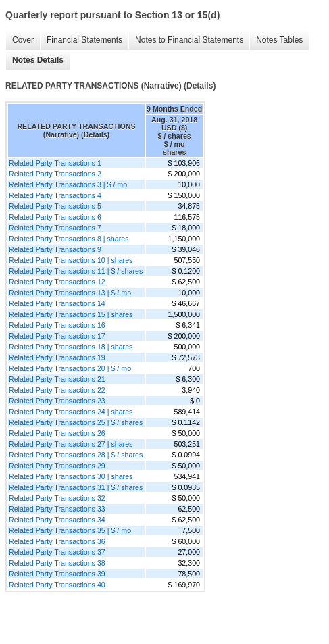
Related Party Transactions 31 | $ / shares (76, 487)
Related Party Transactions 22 (57, 390)
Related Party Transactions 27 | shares (71, 444)
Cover (23, 40)
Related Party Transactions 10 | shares (71, 260)
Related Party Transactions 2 (55, 174)
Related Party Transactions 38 (57, 563)
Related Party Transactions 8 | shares (69, 239)
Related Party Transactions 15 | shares (71, 314)
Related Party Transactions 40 (57, 585)
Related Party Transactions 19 (57, 357)
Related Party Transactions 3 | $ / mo (68, 184)
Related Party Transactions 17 (57, 336)
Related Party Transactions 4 (55, 195)
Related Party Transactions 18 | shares (71, 347)
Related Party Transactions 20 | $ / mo (70, 368)
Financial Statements (84, 40)
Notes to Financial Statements (189, 40)
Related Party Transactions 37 (57, 552)
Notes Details (38, 60)
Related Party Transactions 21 (57, 379)
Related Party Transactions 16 (57, 325)
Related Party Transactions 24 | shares (71, 412)
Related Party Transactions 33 (57, 509)
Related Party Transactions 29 (57, 466)
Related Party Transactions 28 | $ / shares (76, 455)
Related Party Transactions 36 (57, 541)
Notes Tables (279, 40)
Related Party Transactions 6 (55, 217)
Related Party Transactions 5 (55, 206)
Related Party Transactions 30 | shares (71, 476)
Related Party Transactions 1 (55, 163)
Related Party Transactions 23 (57, 401)
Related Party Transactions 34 (57, 520)
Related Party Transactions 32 (57, 498)
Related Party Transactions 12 (57, 282)
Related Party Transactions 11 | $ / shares (76, 271)
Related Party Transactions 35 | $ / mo (70, 530)
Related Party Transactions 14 (57, 303)
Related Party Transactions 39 (57, 574)
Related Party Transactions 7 (55, 228)
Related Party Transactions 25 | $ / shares (76, 422)
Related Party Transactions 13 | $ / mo (70, 293)
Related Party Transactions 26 (57, 433)
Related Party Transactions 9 (55, 249)
